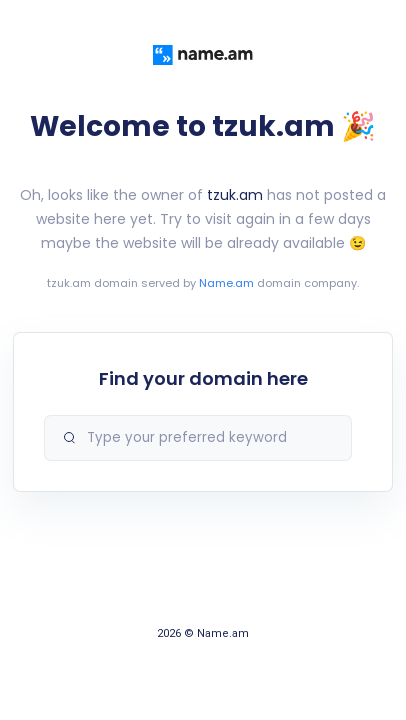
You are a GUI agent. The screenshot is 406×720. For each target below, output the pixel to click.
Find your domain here (203, 378)
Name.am (226, 283)
